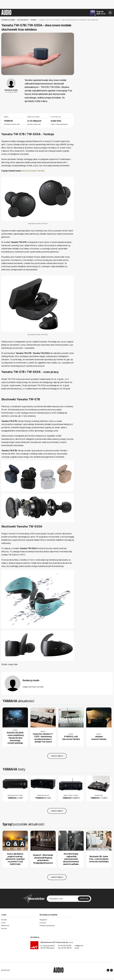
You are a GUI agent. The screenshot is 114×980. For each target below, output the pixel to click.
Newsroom (5, 926)
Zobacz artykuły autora (33, 687)
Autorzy (4, 928)
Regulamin (43, 920)
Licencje (43, 923)
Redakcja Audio (11, 90)
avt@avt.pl (79, 946)
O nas (3, 923)
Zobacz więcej (57, 756)
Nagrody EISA (101, 13)
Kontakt (4, 920)
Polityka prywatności (47, 926)
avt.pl (77, 948)
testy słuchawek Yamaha (33, 171)
